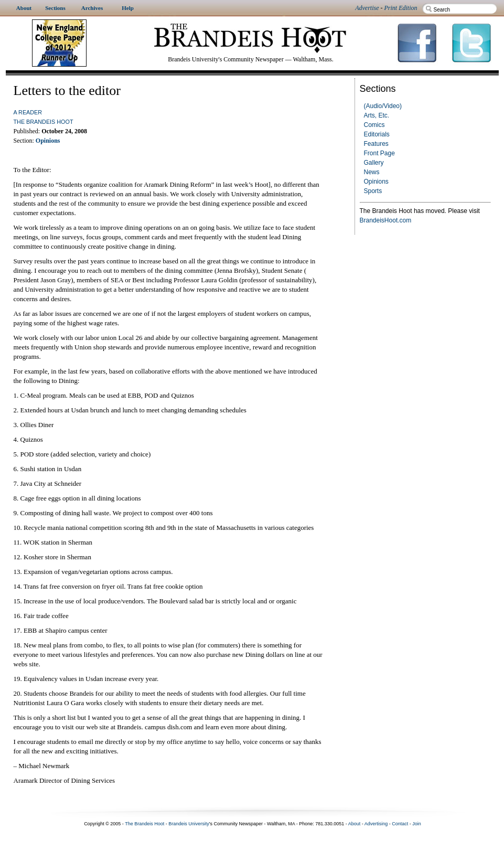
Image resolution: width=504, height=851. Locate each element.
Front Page (379, 153)
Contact (400, 824)
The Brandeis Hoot (44, 122)
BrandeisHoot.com (386, 220)
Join (417, 824)
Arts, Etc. (377, 115)
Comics (374, 125)
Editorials (377, 134)
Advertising (376, 824)
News (372, 172)
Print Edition (401, 8)
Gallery (374, 163)
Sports (373, 191)
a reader (28, 112)
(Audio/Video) (383, 106)
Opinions (376, 182)
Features (376, 144)
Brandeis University (189, 824)
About (355, 824)
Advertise (367, 8)
